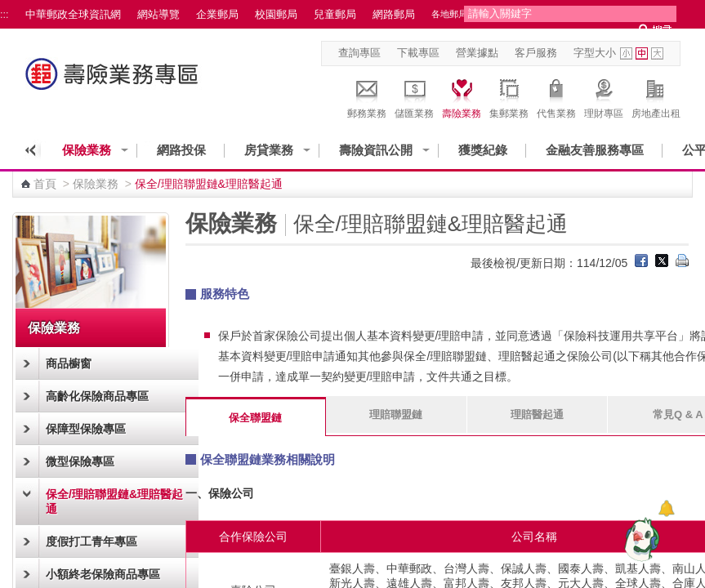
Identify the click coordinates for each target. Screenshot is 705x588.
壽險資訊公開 (376, 150)
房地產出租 (656, 96)
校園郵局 (276, 15)
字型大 (657, 53)
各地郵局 (449, 14)
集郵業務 (509, 96)
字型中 (642, 53)
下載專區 (418, 53)
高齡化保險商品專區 (97, 396)
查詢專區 (359, 53)
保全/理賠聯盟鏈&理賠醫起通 (114, 501)
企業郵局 (217, 15)
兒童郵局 (335, 15)
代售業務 (556, 96)
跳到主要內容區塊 (9, 9)
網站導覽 (158, 15)
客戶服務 (536, 53)
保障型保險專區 (86, 429)
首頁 (45, 184)
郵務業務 (367, 96)
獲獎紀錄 (483, 150)
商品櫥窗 (69, 363)
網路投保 (181, 150)
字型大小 (595, 53)
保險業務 (87, 150)
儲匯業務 (414, 96)
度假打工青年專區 (91, 541)
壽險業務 (462, 96)
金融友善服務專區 (595, 150)
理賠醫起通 (537, 414)
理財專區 (604, 96)
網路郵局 (394, 15)
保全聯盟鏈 (255, 418)
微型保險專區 (80, 461)
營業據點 (477, 53)
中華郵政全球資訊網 (73, 15)
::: (4, 15)
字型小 (626, 53)
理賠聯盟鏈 (396, 414)
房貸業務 (269, 150)
